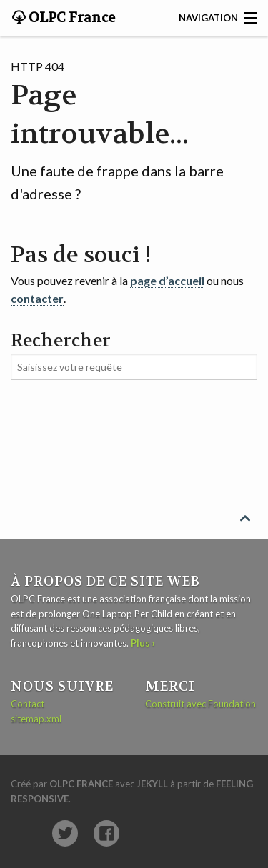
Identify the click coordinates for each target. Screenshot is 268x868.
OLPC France (70, 18)
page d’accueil (167, 280)
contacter (37, 298)
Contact (28, 704)
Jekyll (152, 784)
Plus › (143, 643)
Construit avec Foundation (200, 704)
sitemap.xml (36, 719)
